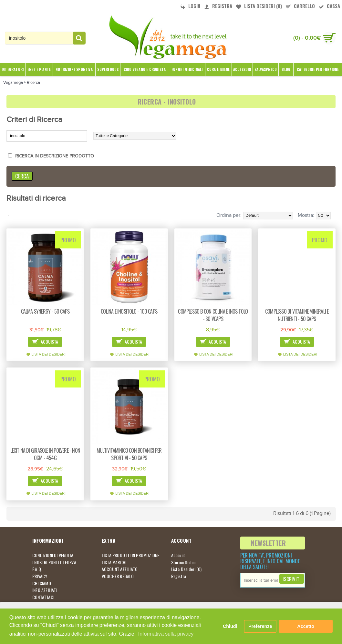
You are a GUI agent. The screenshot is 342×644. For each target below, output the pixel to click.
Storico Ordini (183, 562)
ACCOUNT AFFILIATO (120, 569)
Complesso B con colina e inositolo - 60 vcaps (213, 315)
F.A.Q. (37, 569)
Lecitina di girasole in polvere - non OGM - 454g (45, 454)
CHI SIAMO (42, 583)
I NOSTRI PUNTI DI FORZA (54, 562)
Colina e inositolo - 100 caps (129, 311)
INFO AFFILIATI (45, 590)
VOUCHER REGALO (118, 576)
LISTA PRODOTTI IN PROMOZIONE (131, 555)
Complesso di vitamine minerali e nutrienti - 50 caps (297, 315)
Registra (179, 576)
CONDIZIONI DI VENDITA (53, 555)
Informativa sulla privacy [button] (166, 634)
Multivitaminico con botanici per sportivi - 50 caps (129, 454)
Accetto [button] (306, 626)
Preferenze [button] (260, 626)
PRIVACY (40, 576)
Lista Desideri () (187, 569)
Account (178, 555)
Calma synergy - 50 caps (45, 311)
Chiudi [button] (230, 626)
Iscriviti (292, 579)
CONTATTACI (43, 597)
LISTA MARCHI (114, 562)
